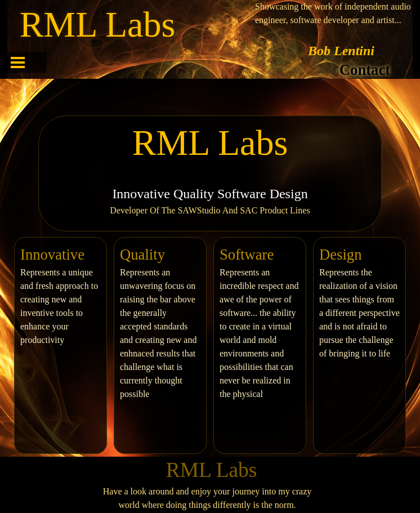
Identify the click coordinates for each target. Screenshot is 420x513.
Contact (365, 70)
